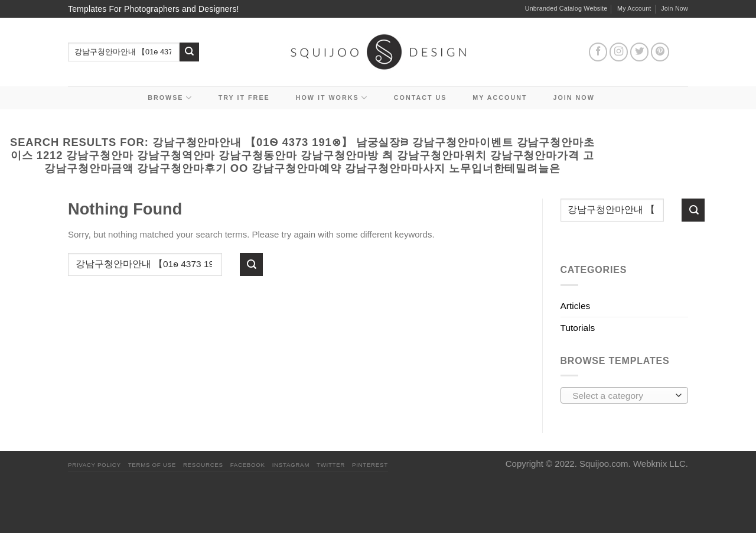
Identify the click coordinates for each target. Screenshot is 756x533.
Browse (170, 98)
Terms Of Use (152, 465)
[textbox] (621, 396)
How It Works (332, 98)
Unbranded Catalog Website (566, 8)
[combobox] (625, 395)
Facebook (248, 465)
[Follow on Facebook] (598, 52)
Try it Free (244, 97)
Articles (576, 306)
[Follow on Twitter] (640, 52)
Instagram (291, 465)
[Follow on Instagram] (619, 52)
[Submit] (189, 52)
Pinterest (370, 465)
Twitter (331, 465)
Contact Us (421, 97)
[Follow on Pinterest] (660, 52)
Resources (203, 465)
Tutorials (578, 328)
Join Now (674, 8)
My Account (634, 8)
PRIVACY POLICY (94, 465)
